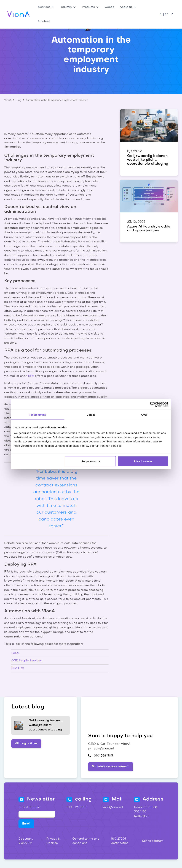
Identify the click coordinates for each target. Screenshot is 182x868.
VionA (8, 100)
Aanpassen (91, 461)
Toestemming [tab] (38, 414)
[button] (46, 7)
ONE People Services (27, 661)
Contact (44, 21)
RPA (31, 376)
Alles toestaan (143, 461)
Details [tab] (91, 414)
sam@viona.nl (104, 749)
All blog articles (26, 744)
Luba (15, 653)
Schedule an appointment (111, 767)
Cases (109, 7)
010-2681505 (103, 756)
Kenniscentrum (153, 841)
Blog (19, 100)
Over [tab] (144, 414)
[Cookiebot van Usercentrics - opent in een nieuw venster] (153, 404)
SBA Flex (18, 668)
